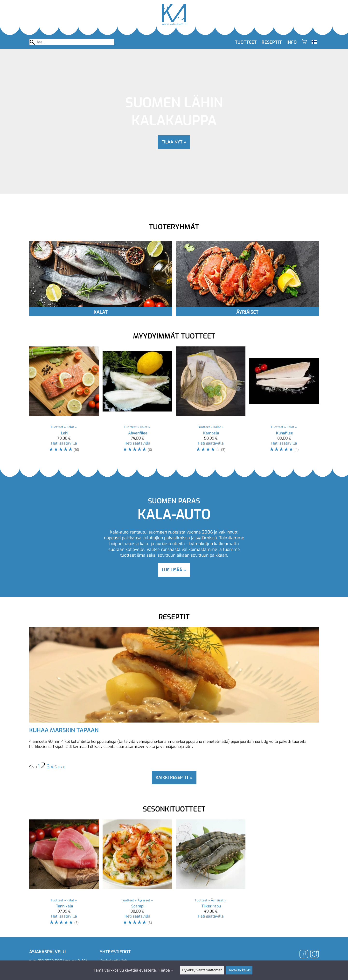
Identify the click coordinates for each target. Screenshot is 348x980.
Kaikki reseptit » (174, 777)
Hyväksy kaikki (239, 970)
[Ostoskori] (304, 42)
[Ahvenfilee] (137, 402)
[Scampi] (137, 875)
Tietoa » (166, 970)
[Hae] (72, 42)
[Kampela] (211, 402)
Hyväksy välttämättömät (202, 970)
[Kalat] (101, 306)
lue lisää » (174, 570)
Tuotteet (246, 42)
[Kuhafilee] (284, 402)
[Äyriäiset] (247, 306)
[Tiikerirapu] (211, 875)
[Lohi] (64, 402)
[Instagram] (314, 955)
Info (292, 42)
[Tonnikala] (64, 875)
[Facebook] (304, 955)
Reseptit (272, 42)
